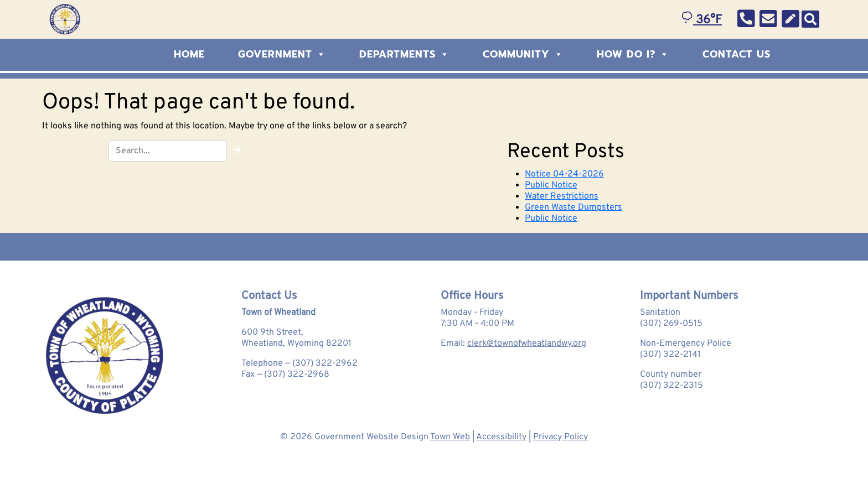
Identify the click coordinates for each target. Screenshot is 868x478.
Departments (404, 54)
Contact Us (737, 54)
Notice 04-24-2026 (564, 174)
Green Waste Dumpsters (573, 207)
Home (189, 54)
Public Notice (551, 185)
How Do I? (633, 54)
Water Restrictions (562, 196)
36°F (701, 20)
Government (282, 54)
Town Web (450, 437)
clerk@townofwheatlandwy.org (527, 344)
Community (523, 54)
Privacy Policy (560, 437)
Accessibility (501, 437)
